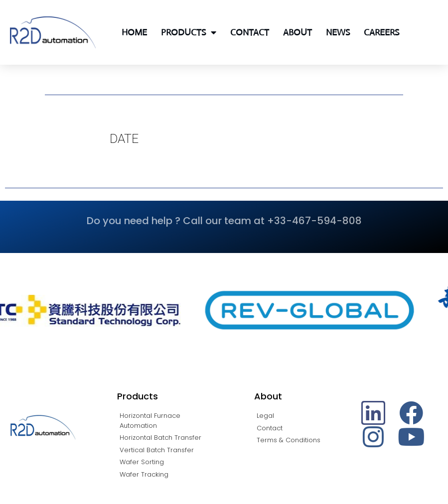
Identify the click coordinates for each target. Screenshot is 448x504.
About (298, 32)
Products (189, 32)
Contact (250, 32)
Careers (381, 32)
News (338, 32)
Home (134, 32)
